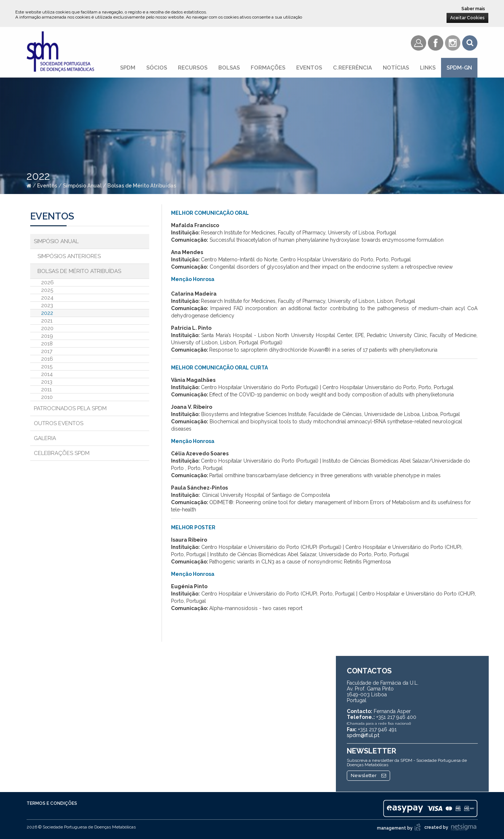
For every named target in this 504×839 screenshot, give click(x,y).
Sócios (157, 68)
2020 (47, 328)
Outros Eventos (59, 423)
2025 (47, 290)
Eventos (309, 68)
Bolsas (229, 68)
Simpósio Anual (82, 186)
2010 (47, 397)
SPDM (128, 68)
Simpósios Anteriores (69, 256)
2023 (47, 305)
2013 (47, 382)
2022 (47, 313)
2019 (47, 336)
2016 (47, 359)
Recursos (193, 68)
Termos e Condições (52, 803)
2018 (47, 344)
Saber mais (473, 9)
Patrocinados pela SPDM (70, 408)
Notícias (396, 68)
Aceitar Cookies (467, 18)
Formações (268, 68)
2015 (47, 367)
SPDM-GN (459, 68)
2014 (47, 374)
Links (428, 68)
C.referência (352, 68)
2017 (47, 351)
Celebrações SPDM (62, 453)
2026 (47, 282)
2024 (47, 298)
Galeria (45, 438)
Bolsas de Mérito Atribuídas (142, 186)
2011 (46, 389)
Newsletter (368, 775)
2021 (47, 321)
